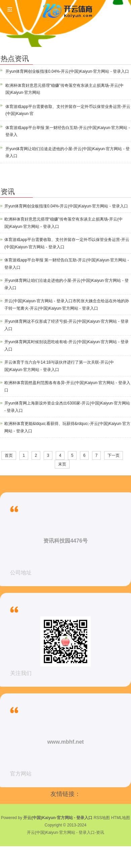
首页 (9, 455)
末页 (62, 464)
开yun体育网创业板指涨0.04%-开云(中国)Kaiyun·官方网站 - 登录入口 (67, 71)
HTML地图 (121, 818)
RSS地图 (102, 818)
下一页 (114, 455)
